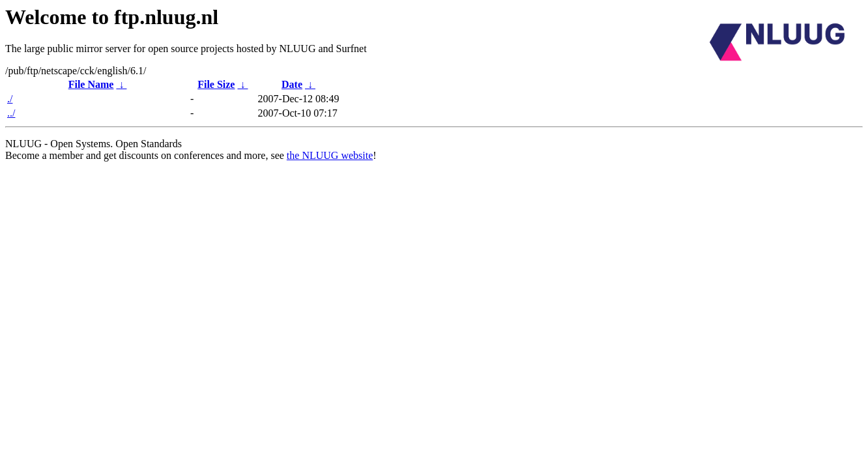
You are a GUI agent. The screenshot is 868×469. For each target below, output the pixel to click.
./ (10, 99)
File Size (216, 84)
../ (11, 113)
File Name (91, 84)
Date (292, 84)
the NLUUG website (330, 155)
